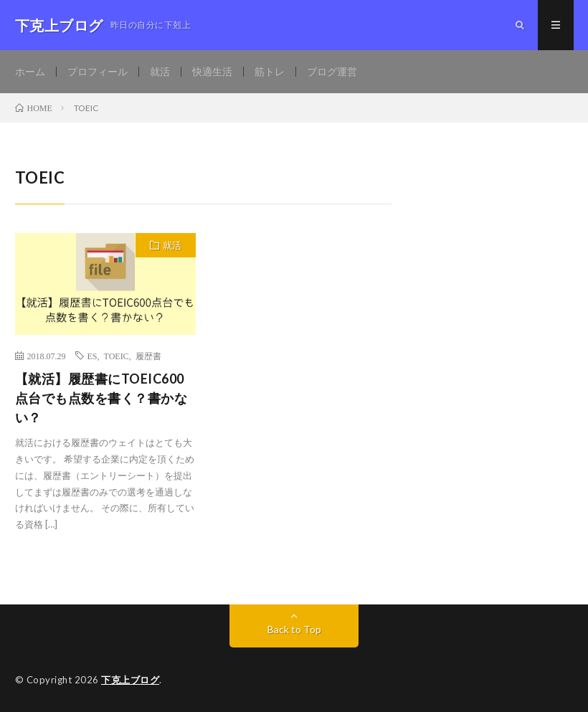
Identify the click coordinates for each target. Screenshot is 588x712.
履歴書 (148, 356)
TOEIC (117, 356)
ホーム (30, 71)
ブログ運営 (332, 71)
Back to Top (294, 629)
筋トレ (270, 71)
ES (93, 356)
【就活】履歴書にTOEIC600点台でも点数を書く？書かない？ (101, 398)
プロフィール (98, 71)
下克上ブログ (130, 680)
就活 (160, 71)
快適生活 (212, 71)
